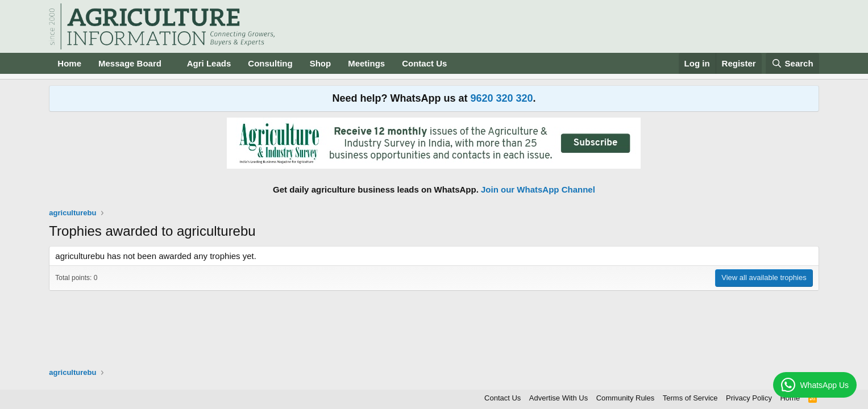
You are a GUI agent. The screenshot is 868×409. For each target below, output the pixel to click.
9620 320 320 (501, 98)
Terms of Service (690, 398)
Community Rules (626, 398)
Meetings (366, 63)
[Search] (792, 63)
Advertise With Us (558, 398)
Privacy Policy (749, 398)
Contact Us (424, 63)
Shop (321, 63)
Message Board (130, 63)
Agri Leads (209, 63)
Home (69, 63)
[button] (171, 63)
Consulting (270, 63)
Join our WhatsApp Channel (538, 189)
